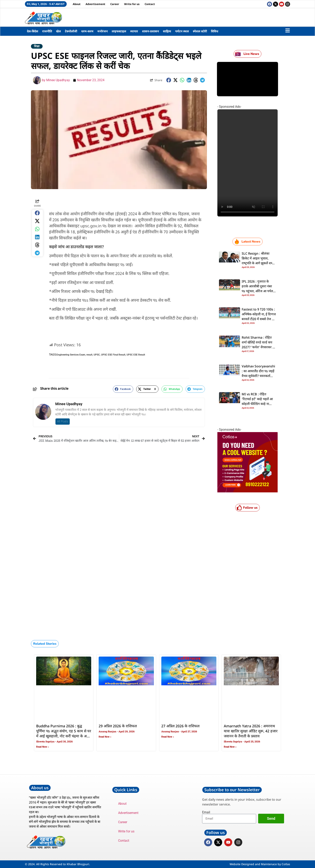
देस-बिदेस (33, 31)
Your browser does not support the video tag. (247, 163)
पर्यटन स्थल (182, 31)
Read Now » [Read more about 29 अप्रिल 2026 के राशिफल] (105, 737)
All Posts (63, 421)
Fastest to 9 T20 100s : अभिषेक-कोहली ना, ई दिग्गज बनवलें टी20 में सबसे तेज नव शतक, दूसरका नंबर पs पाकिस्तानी (259, 319)
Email (206, 812)
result (89, 355)
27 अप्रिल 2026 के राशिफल (180, 726)
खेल (58, 31)
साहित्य (167, 31)
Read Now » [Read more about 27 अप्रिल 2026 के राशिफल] (168, 737)
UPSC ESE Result (136, 355)
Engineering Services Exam (71, 355)
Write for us (132, 4)
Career (115, 4)
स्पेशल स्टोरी (200, 31)
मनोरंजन (103, 31)
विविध (215, 31)
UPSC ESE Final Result (113, 355)
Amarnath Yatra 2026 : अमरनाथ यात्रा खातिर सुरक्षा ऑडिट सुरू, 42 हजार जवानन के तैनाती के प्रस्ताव (251, 731)
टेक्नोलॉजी (71, 31)
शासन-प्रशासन (150, 31)
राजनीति (47, 31)
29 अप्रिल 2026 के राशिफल (118, 726)
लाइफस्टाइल (119, 31)
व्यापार (134, 31)
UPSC (97, 355)
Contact (150, 4)
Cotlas (286, 864)
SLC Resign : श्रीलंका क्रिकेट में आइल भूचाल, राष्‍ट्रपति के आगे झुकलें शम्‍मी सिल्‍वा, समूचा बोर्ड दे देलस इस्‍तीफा (258, 263)
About (77, 4)
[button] (169, 80)
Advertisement (95, 4)
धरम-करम (87, 31)
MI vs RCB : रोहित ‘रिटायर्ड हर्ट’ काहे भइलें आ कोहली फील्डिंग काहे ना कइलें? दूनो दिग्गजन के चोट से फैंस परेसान (258, 404)
